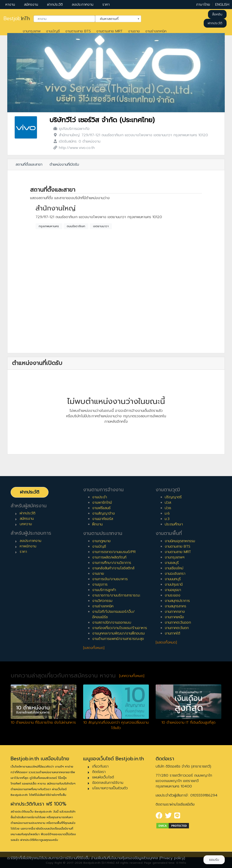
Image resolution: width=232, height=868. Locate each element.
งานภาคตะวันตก (177, 628)
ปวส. (168, 503)
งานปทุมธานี (174, 584)
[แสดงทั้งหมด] (94, 648)
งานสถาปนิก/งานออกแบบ (112, 622)
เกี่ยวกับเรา (100, 766)
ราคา (106, 5)
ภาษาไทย (203, 5)
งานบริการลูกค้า (104, 590)
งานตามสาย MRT (109, 31)
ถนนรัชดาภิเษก (76, 226)
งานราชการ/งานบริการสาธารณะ (116, 595)
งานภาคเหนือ (174, 617)
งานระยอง (173, 595)
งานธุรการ (100, 584)
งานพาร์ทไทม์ (102, 503)
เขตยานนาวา (101, 226)
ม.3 (167, 519)
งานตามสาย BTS (78, 31)
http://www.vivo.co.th (77, 148)
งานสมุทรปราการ (177, 601)
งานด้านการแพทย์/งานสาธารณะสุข (118, 639)
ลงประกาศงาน (83, 5)
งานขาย (134, 31)
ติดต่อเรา (99, 772)
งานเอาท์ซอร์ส (103, 519)
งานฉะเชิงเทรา (175, 574)
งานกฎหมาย (101, 541)
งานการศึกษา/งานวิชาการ (112, 563)
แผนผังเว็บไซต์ (103, 777)
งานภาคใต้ (172, 633)
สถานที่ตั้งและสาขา (29, 165)
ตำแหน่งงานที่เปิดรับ (64, 165)
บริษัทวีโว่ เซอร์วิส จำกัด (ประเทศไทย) (102, 120)
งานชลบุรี (172, 563)
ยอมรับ (214, 860)
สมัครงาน (31, 5)
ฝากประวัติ (55, 5)
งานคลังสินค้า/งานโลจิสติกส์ (113, 568)
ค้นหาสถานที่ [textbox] (115, 18)
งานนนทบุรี (173, 579)
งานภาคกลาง (175, 612)
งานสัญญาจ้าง (104, 513)
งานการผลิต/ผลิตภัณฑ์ (109, 557)
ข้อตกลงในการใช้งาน (108, 783)
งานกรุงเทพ (32, 31)
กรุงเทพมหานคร (49, 226)
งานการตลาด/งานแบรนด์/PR (114, 552)
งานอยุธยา (173, 590)
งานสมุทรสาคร (175, 606)
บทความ (26, 524)
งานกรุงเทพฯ (175, 557)
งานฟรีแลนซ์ (101, 508)
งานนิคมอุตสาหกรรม (180, 541)
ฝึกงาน (97, 524)
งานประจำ (100, 497)
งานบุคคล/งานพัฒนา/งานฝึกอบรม (118, 633)
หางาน (10, 5)
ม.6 (167, 513)
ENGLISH (222, 5)
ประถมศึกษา (174, 524)
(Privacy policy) (172, 858)
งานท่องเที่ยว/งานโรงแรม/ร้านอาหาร (120, 628)
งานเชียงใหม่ (174, 568)
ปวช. (168, 508)
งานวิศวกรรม (102, 601)
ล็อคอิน (217, 14)
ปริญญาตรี (173, 497)
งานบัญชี (53, 31)
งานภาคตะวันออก (178, 622)
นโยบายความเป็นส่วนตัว (110, 788)
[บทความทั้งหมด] (132, 676)
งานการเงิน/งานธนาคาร (110, 579)
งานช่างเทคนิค (156, 31)
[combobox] (64, 19)
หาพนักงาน (28, 546)
